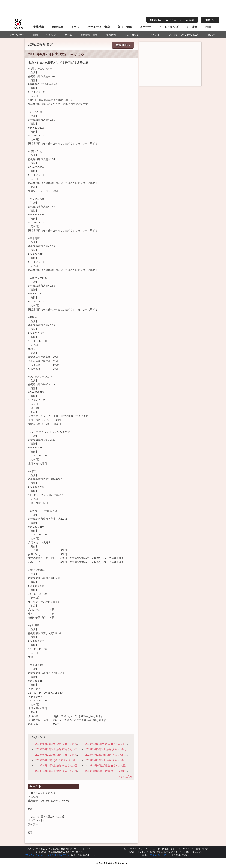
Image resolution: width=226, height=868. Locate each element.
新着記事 (58, 27)
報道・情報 (125, 27)
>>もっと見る (124, 776)
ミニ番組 (192, 27)
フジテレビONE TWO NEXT (184, 35)
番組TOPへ (123, 45)
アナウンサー (17, 35)
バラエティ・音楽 (99, 27)
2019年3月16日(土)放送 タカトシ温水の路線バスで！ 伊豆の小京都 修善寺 (127, 760)
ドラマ (75, 27)
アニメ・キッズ (169, 27)
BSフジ (212, 35)
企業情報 (39, 27)
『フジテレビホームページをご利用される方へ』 (47, 855)
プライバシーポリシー (161, 855)
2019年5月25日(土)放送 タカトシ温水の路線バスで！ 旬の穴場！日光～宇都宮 (80, 744)
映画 (208, 27)
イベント (155, 35)
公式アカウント (133, 35)
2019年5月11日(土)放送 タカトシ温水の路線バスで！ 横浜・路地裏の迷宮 (77, 755)
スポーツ (145, 27)
